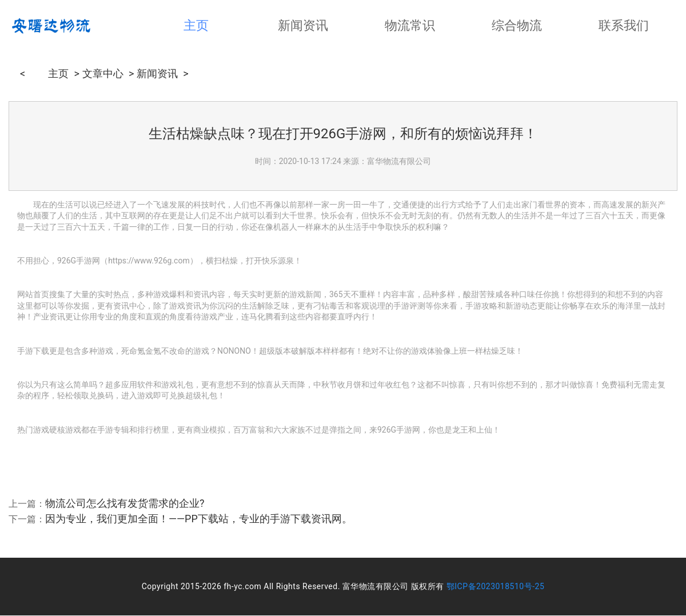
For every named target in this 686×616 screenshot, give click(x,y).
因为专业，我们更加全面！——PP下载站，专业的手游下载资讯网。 (199, 519)
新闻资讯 (303, 25)
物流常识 (410, 25)
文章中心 (103, 72)
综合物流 (517, 25)
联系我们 (624, 25)
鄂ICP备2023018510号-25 (496, 586)
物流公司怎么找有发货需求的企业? (125, 503)
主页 (196, 25)
